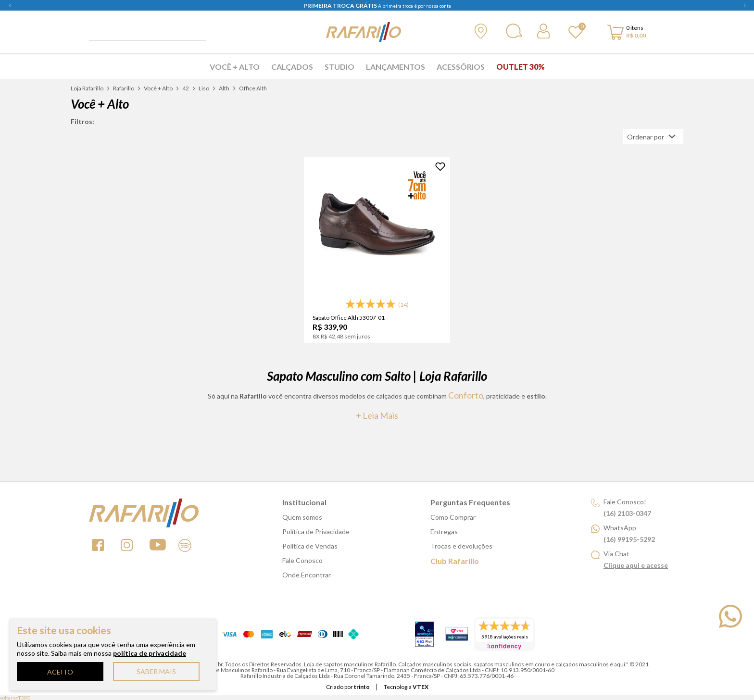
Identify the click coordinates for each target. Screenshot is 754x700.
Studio (339, 67)
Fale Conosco (302, 560)
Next (744, 5)
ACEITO (60, 672)
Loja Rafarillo (87, 88)
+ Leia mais (377, 415)
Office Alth (253, 88)
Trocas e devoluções (461, 546)
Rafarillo (124, 88)
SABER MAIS (156, 671)
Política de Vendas (310, 546)
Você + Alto (235, 67)
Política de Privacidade (316, 531)
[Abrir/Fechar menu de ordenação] (653, 137)
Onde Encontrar (307, 575)
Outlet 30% (521, 67)
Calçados (292, 67)
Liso (204, 88)
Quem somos (302, 517)
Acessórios (461, 67)
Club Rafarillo (455, 561)
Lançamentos (396, 67)
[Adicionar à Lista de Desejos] (440, 167)
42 (186, 88)
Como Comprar (453, 517)
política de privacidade (150, 653)
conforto (466, 395)
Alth (224, 88)
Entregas (444, 531)
